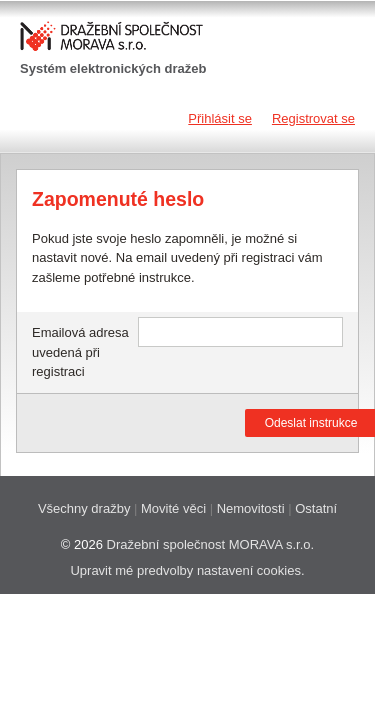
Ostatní (316, 508)
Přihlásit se (220, 118)
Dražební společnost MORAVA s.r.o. (211, 544)
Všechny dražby (84, 508)
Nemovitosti (251, 508)
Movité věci (173, 508)
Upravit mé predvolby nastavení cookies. (187, 570)
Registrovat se (313, 118)
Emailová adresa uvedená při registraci (80, 352)
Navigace (37, 118)
